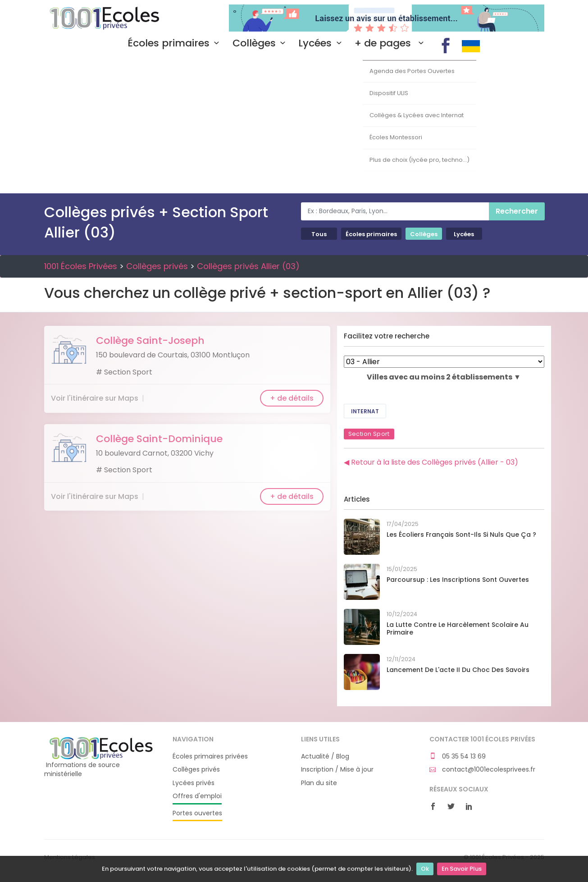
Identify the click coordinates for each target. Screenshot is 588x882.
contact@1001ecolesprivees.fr (482, 770)
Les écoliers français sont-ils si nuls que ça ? (461, 535)
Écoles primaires (175, 43)
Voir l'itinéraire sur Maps (95, 398)
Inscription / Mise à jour (337, 770)
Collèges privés (157, 266)
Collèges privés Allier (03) (248, 266)
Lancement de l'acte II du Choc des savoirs (458, 670)
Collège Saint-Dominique (159, 439)
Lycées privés (194, 783)
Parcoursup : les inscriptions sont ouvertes (458, 580)
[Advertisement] (294, 126)
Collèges (261, 43)
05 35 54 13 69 (458, 756)
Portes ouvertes (197, 813)
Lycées (322, 43)
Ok (425, 869)
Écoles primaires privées (210, 756)
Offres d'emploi (197, 796)
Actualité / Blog (325, 756)
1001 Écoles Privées (102, 17)
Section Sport (369, 434)
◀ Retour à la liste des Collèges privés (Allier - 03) (431, 462)
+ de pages (391, 43)
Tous (319, 234)
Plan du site (319, 783)
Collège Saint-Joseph (150, 340)
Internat (365, 411)
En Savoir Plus (462, 869)
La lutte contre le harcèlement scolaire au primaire (458, 628)
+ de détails (292, 398)
